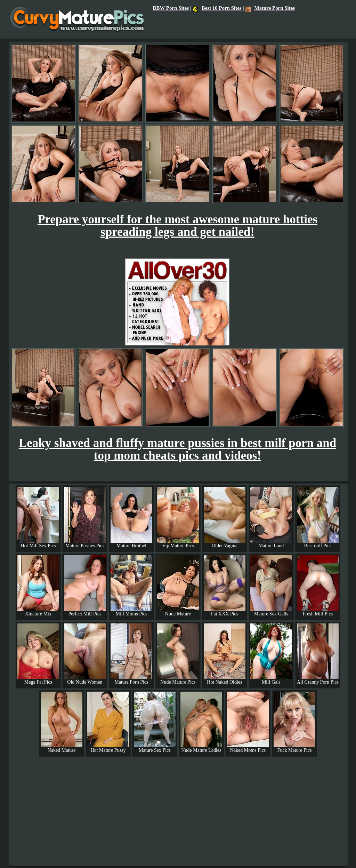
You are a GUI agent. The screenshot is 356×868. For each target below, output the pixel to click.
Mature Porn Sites (270, 8)
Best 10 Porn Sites (217, 8)
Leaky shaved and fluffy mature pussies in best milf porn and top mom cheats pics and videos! (177, 449)
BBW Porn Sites (171, 8)
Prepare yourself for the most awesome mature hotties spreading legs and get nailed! (177, 226)
